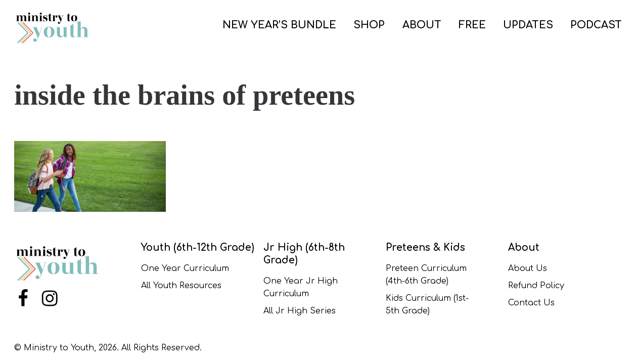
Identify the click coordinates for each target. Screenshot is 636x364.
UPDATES (528, 25)
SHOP (369, 25)
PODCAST (596, 25)
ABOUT (422, 25)
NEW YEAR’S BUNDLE (279, 25)
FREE (472, 25)
